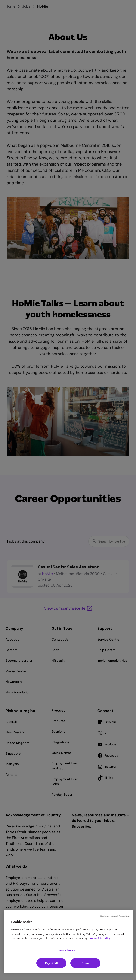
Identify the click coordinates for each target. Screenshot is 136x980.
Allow (85, 963)
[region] (68, 941)
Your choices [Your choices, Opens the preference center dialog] (66, 950)
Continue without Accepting (115, 916)
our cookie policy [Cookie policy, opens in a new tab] (99, 938)
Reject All (51, 963)
